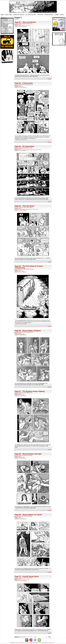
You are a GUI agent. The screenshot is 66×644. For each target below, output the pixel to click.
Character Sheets (19, 15)
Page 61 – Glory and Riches (25, 22)
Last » (35, 637)
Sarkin (37, 150)
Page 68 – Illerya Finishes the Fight (28, 454)
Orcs (22, 86)
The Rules (41, 15)
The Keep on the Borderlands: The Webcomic (22, 643)
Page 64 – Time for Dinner (25, 206)
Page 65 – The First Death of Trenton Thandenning (29, 267)
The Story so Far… (31, 15)
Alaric (20, 26)
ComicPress (42, 643)
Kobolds (23, 580)
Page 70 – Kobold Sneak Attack (27, 576)
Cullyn (27, 26)
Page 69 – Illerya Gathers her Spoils (28, 515)
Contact (3, 18)
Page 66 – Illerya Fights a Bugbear (28, 331)
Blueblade (23, 26)
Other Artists (49, 15)
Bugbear (20, 334)
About (62, 15)
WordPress (36, 643)
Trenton (29, 26)
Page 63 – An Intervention (25, 146)
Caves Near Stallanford (22, 27)
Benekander (24, 150)
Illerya (20, 86)
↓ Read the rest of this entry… (21, 140)
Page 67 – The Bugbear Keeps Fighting (30, 391)
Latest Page (8, 15)
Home (2, 15)
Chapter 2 (20, 25)
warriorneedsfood (19, 24)
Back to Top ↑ (52, 643)
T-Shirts (57, 15)
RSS (49, 643)
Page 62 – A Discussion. (24, 83)
